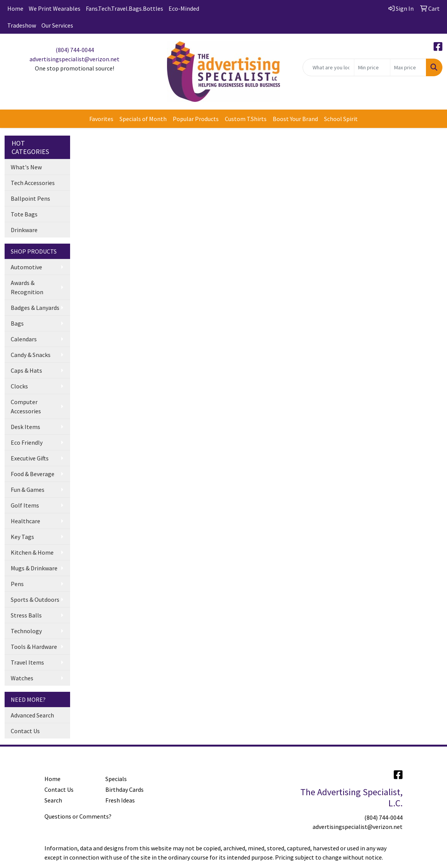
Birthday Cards (124, 789)
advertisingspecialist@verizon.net (74, 59)
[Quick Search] (328, 67)
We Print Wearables (55, 8)
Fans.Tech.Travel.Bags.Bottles (124, 8)
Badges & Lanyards (35, 308)
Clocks (19, 386)
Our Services (57, 25)
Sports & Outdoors (35, 599)
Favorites (101, 119)
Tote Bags (24, 214)
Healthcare (25, 521)
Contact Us (25, 731)
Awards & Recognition (27, 287)
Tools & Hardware (34, 647)
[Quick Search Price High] (408, 67)
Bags (17, 323)
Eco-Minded (184, 8)
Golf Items (25, 505)
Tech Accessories (33, 183)
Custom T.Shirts (246, 119)
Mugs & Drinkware (34, 568)
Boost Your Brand (295, 119)
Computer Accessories (26, 406)
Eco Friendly (27, 442)
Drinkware (24, 230)
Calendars (24, 339)
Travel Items (27, 662)
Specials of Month (143, 119)
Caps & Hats (26, 370)
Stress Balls (26, 615)
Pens (17, 584)
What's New (26, 167)
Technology (26, 631)
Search (53, 800)
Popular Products (196, 119)
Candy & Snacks (31, 355)
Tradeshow (22, 25)
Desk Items (25, 427)
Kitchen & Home (32, 552)
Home (15, 8)
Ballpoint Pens (30, 198)
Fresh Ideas (120, 800)
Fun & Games (28, 490)
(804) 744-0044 (75, 50)
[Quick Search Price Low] (372, 67)
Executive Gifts (30, 458)
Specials (116, 779)
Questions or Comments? (78, 816)
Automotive (26, 267)
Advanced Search (32, 715)
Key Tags (22, 537)
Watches (22, 678)
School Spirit (341, 119)
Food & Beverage (33, 474)
